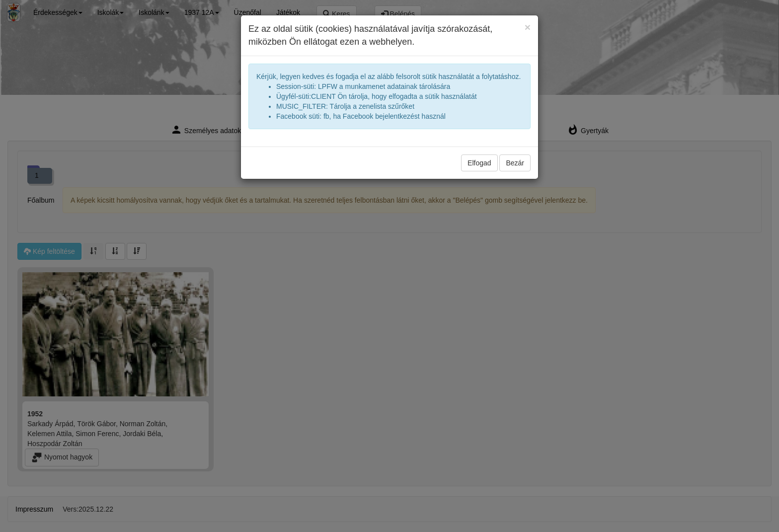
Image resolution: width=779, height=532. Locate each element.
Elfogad (479, 163)
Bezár (515, 163)
